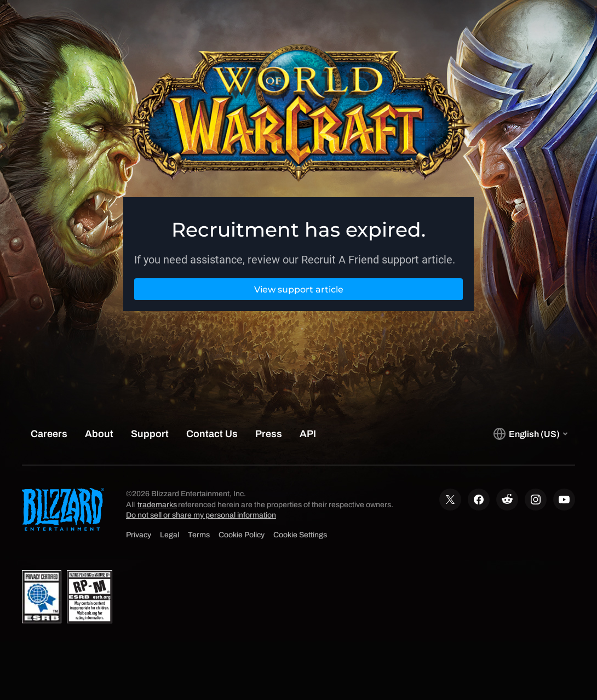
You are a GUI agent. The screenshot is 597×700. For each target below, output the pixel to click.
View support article (299, 289)
